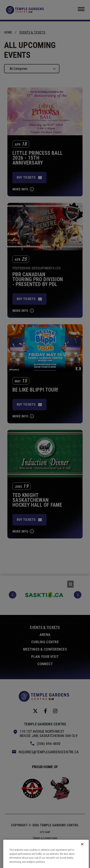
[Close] (82, 849)
